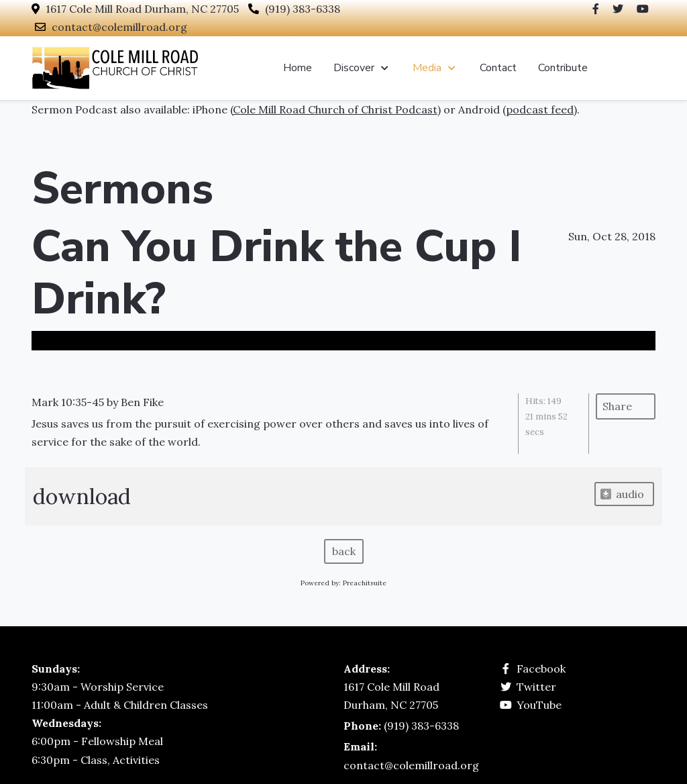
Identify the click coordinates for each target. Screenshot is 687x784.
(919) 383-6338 (303, 9)
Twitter (536, 687)
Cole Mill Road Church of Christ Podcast (335, 109)
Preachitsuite (365, 583)
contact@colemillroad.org (119, 27)
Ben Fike (142, 402)
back (344, 551)
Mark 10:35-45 (68, 402)
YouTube (539, 705)
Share (617, 406)
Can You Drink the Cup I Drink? (276, 273)
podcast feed (540, 109)
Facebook (541, 669)
